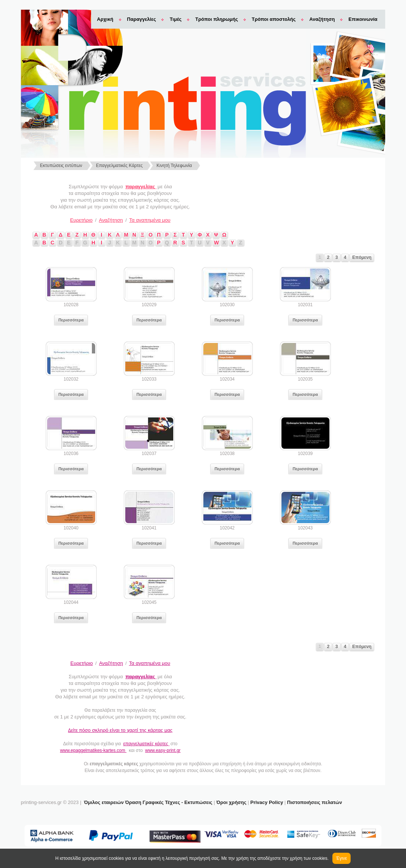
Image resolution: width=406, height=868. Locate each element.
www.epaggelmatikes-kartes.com (93, 750)
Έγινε (341, 858)
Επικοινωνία (363, 19)
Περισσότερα (71, 320)
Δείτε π (120, 730)
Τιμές (175, 19)
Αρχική (105, 19)
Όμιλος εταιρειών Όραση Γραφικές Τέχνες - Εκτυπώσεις (148, 802)
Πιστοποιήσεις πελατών (315, 802)
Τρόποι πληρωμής (217, 19)
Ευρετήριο (81, 220)
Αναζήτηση (322, 19)
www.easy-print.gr (163, 750)
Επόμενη (362, 257)
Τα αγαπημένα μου (150, 220)
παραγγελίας (141, 187)
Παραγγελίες (142, 19)
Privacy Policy (267, 802)
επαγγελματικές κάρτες (146, 744)
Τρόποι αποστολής (274, 19)
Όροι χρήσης (231, 802)
